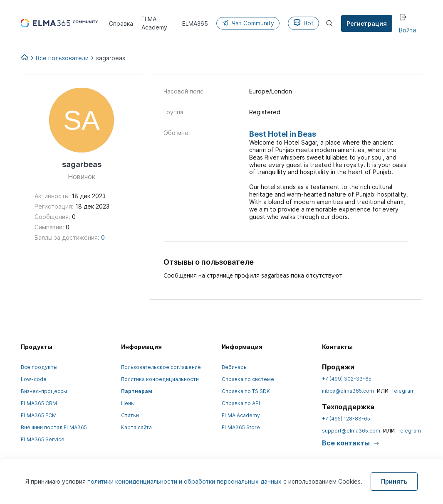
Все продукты (39, 367)
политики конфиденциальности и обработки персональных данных (185, 481)
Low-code (34, 379)
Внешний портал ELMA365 (54, 427)
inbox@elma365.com (348, 391)
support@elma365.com (351, 431)
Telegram (403, 391)
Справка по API (241, 403)
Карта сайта (136, 427)
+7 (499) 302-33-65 (347, 379)
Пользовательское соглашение (161, 367)
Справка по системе (248, 379)
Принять (394, 481)
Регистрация (368, 23)
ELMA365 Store (241, 427)
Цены (128, 403)
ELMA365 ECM (39, 415)
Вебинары (235, 367)
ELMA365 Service (43, 439)
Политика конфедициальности (160, 379)
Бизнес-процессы (44, 391)
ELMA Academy (241, 415)
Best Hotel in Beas (283, 134)
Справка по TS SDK (246, 391)
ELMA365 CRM (39, 403)
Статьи (130, 415)
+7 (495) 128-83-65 (346, 419)
